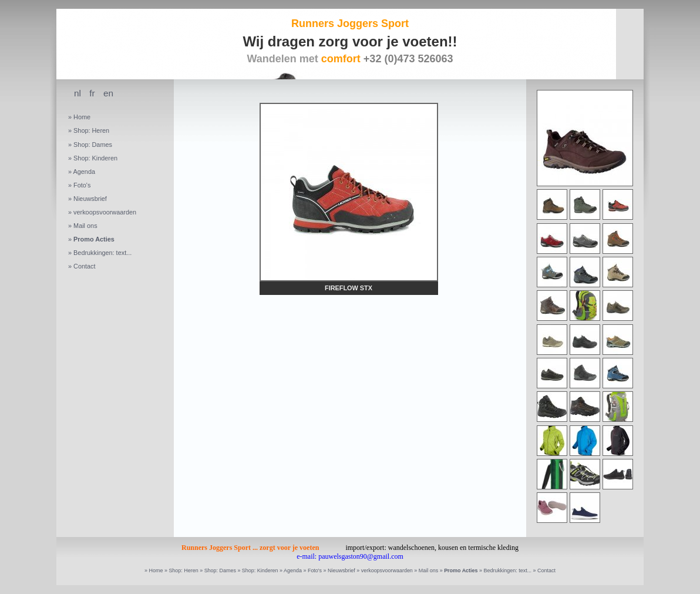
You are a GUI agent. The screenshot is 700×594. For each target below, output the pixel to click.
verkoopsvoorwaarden (105, 212)
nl (78, 93)
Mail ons (85, 226)
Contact (84, 266)
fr (92, 93)
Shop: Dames (93, 145)
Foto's (82, 185)
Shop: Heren (91, 130)
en (108, 93)
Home (82, 117)
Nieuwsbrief (90, 199)
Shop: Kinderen (95, 158)
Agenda (84, 172)
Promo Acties (94, 239)
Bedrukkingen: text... (102, 253)
